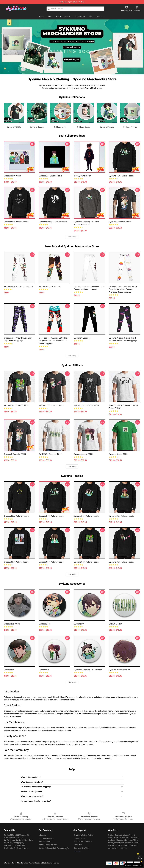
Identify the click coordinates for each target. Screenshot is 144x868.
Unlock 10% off (140, 858)
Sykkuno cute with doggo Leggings (18, 286)
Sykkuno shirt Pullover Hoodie (121, 176)
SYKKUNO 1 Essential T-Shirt (50, 454)
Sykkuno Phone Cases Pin (120, 670)
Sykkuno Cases (84, 127)
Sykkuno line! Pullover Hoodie (16, 516)
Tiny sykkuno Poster (82, 176)
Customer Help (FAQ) (82, 848)
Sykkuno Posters (107, 127)
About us (42, 835)
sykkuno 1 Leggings (82, 338)
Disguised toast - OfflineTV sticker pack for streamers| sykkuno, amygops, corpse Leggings (123, 289)
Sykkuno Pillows (130, 127)
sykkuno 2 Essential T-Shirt (120, 222)
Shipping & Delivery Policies (84, 835)
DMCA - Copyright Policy (48, 845)
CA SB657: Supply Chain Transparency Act (54, 848)
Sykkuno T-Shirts (14, 127)
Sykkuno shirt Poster (12, 176)
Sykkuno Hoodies (37, 127)
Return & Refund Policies (83, 842)
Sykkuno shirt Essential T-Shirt (16, 405)
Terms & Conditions (46, 838)
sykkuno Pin (79, 624)
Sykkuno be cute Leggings (50, 286)
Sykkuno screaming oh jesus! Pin (88, 670)
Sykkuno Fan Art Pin (12, 624)
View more (72, 237)
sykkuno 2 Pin (45, 624)
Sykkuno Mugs (60, 127)
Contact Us (78, 845)
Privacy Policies (45, 842)
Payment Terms (80, 838)
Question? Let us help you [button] (133, 865)
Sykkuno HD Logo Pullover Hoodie (53, 222)
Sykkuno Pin (9, 670)
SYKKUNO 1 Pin (115, 624)
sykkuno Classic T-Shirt (83, 454)
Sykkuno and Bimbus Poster (50, 176)
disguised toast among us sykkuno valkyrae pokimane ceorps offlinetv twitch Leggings (54, 341)
